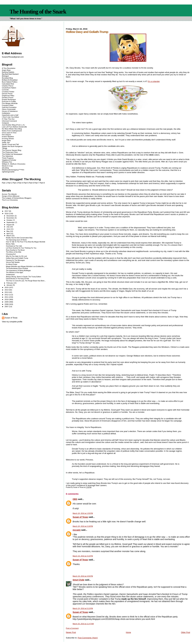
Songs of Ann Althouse (11, 196)
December (10, 216)
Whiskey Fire (7, 162)
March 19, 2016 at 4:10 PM (83, 556)
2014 (7, 290)
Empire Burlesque (9, 99)
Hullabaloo (6, 113)
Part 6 (31, 183)
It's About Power (12, 264)
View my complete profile (12, 322)
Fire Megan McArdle (10, 103)
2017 (7, 211)
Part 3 (15, 183)
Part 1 (4, 183)
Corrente (5, 90)
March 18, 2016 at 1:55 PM (83, 513)
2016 (7, 213)
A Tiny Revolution (9, 68)
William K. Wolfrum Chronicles (14, 164)
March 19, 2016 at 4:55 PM (83, 576)
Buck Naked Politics (10, 82)
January (10, 285)
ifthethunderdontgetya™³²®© (13, 170)
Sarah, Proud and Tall (10, 144)
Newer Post (71, 632)
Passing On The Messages (15, 260)
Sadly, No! (6, 142)
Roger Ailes (6, 140)
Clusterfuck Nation (9, 88)
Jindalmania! (10, 275)
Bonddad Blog (7, 78)
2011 (7, 297)
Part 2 (10, 183)
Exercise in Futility (9, 101)
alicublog (5, 168)
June (8, 229)
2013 (7, 292)
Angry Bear (6, 70)
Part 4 (21, 183)
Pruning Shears (8, 138)
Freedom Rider (8, 105)
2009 (7, 302)
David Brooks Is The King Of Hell (17, 279)
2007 (7, 306)
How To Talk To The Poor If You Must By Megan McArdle (26, 242)
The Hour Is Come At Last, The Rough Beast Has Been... (26, 281)
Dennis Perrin (7, 94)
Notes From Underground (12, 131)
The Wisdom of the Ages (15, 272)
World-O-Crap (7, 166)
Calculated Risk (8, 84)
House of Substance (10, 111)
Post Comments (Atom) (88, 638)
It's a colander (154, 81)
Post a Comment (72, 628)
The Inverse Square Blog (12, 150)
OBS (75, 499)
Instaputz (5, 123)
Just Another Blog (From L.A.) (13, 125)
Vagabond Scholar (9, 160)
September (11, 222)
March (9, 236)
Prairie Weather (8, 137)
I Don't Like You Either (10, 117)
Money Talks (10, 244)
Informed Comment (9, 121)
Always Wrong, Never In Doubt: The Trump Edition (24, 277)
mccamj (77, 530)
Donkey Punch (8, 97)
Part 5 (26, 183)
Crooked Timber (8, 92)
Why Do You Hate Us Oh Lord (16, 256)
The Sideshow (7, 156)
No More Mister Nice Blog (12, 129)
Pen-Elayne (6, 135)
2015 (7, 287)
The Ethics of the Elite (14, 252)
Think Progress (8, 158)
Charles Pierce (8, 86)
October (10, 220)
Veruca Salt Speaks (13, 262)
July (8, 227)
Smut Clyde (78, 580)
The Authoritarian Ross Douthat (17, 268)
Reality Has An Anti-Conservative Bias (19, 238)
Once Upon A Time (9, 133)
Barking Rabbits (8, 72)
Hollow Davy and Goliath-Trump (17, 258)
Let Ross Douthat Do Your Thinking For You (21, 248)
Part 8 (42, 183)
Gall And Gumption (9, 107)
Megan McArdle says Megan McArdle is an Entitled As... (25, 266)
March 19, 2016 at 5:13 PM (83, 608)
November (10, 218)
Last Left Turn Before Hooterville (14, 127)
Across (9, 194)
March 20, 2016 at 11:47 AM (83, 624)
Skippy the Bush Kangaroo (12, 146)
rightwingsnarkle (8, 172)
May (8, 231)
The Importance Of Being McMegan (18, 271)
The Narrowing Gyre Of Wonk (16, 240)
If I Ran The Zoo (8, 119)
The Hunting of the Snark (38, 12)
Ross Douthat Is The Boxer (15, 250)
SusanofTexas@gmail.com (13, 57)
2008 (7, 304)
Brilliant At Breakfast (10, 80)
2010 (7, 299)
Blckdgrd (5, 76)
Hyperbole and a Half (10, 115)
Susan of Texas (80, 517)
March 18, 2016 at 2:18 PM (83, 526)
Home (128, 632)
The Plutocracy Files (10, 152)
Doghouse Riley (8, 95)
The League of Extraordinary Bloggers (17, 198)
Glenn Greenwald (9, 109)
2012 (7, 295)
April (8, 233)
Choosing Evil (11, 254)
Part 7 (37, 183)
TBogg (4, 148)
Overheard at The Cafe (14, 246)
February (10, 283)
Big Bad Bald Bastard (10, 74)
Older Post (185, 632)
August (9, 225)
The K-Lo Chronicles (10, 200)
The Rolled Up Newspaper (12, 154)
